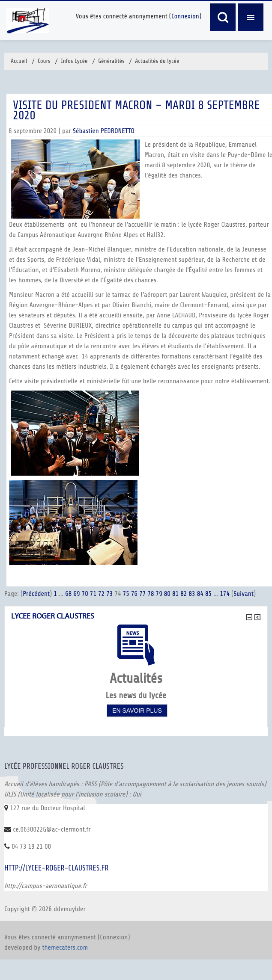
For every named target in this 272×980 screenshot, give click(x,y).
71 (93, 594)
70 (85, 594)
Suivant (244, 594)
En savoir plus (137, 711)
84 (200, 594)
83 (192, 594)
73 (109, 594)
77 (142, 594)
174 (225, 594)
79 (159, 594)
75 (126, 594)
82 (184, 594)
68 (68, 594)
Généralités (111, 61)
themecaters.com (65, 947)
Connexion (185, 16)
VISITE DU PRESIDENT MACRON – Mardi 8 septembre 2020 (136, 110)
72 (101, 594)
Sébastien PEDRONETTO (104, 131)
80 (167, 594)
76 (134, 594)
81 (175, 594)
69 (76, 594)
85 (208, 594)
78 (151, 594)
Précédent (36, 594)
